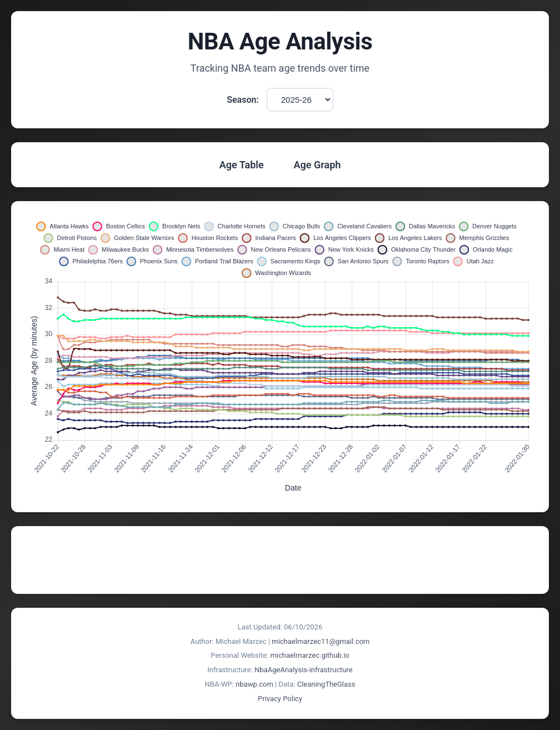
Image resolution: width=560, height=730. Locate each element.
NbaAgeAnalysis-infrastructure (304, 670)
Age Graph (317, 165)
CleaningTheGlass (326, 684)
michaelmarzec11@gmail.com (321, 641)
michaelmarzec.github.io (309, 655)
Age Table (242, 165)
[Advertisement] (280, 560)
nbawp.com (254, 684)
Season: (243, 100)
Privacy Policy (280, 699)
